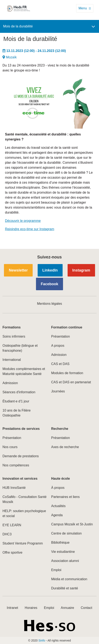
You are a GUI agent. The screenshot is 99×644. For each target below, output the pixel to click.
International (12, 360)
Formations (12, 327)
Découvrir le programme (23, 221)
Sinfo (42, 640)
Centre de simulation (66, 533)
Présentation (61, 336)
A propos (58, 346)
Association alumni (65, 561)
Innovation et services (20, 479)
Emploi (56, 570)
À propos (58, 488)
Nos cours (10, 447)
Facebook (49, 284)
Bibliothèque (60, 543)
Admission (10, 383)
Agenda (57, 515)
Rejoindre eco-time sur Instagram (30, 229)
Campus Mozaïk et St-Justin (72, 524)
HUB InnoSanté (14, 488)
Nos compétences (16, 465)
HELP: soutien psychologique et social (24, 513)
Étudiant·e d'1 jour (16, 401)
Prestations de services (21, 429)
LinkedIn (50, 270)
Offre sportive (12, 552)
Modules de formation (67, 373)
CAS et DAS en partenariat (71, 382)
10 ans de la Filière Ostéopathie (17, 413)
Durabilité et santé (65, 588)
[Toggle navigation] (85, 8)
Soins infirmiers (14, 336)
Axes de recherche (65, 447)
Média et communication (69, 579)
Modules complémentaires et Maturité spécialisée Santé (24, 371)
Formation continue (67, 327)
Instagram (81, 270)
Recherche (60, 429)
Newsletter (18, 270)
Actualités (58, 506)
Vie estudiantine (63, 552)
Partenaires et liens (65, 497)
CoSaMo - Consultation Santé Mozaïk (25, 499)
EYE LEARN (12, 525)
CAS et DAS (60, 364)
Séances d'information (19, 392)
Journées (58, 391)
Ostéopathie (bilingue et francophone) (20, 348)
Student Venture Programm (23, 543)
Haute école (61, 479)
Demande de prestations (21, 456)
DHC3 (7, 534)
